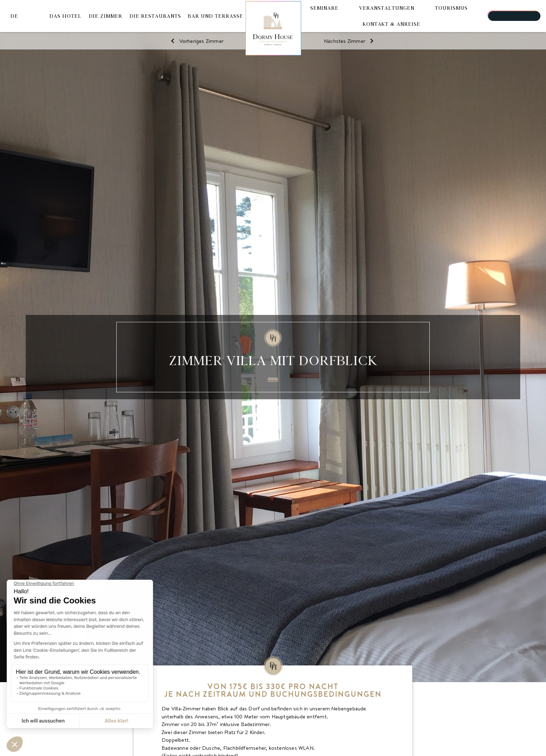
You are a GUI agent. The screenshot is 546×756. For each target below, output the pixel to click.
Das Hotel (65, 16)
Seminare (324, 8)
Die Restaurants (155, 16)
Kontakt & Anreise (392, 24)
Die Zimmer (106, 16)
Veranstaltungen (387, 8)
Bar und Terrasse (216, 16)
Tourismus (451, 8)
